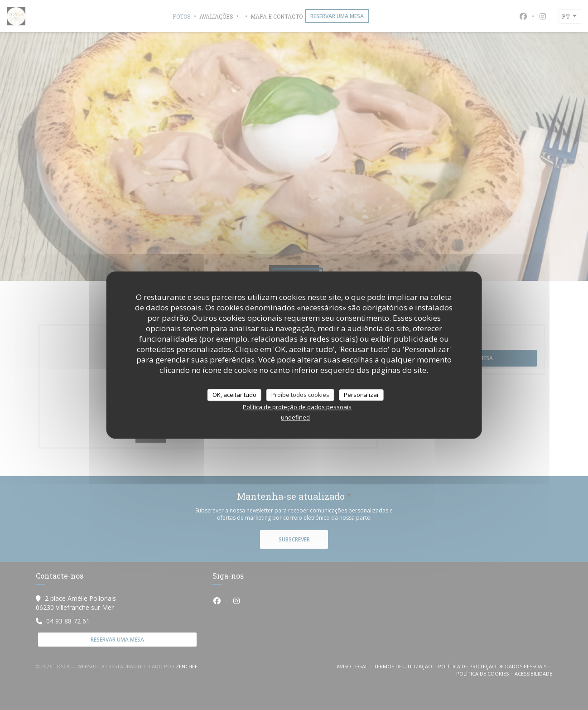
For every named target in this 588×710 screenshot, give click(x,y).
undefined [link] (295, 417)
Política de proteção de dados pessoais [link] (297, 407)
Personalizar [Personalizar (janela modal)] (361, 395)
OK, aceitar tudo (234, 395)
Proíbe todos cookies (300, 395)
